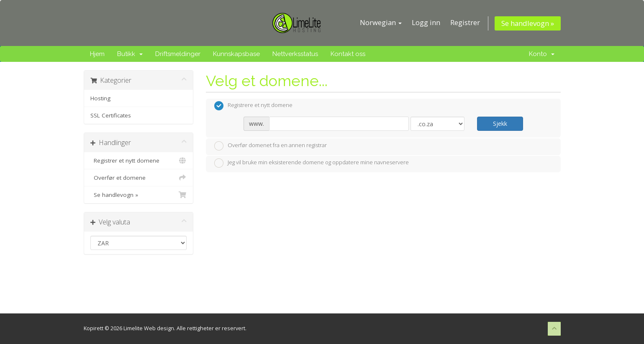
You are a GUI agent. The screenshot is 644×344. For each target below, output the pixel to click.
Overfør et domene (139, 178)
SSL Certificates (111, 115)
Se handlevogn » (528, 23)
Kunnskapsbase (236, 54)
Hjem (97, 54)
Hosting (100, 98)
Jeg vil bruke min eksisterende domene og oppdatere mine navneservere (312, 163)
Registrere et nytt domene (253, 106)
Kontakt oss (348, 54)
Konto (542, 54)
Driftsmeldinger (178, 54)
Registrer (465, 22)
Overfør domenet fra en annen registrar (271, 146)
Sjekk (500, 124)
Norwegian (381, 22)
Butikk (130, 54)
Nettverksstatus (295, 54)
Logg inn (426, 22)
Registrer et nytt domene (139, 161)
